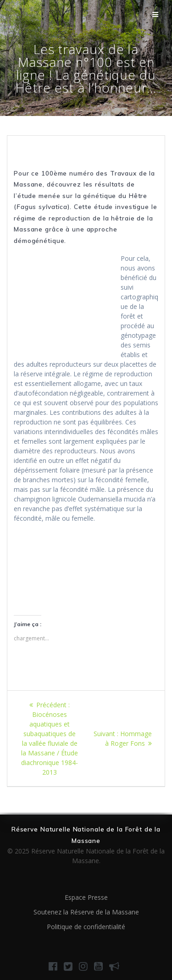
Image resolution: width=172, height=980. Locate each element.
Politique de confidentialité (86, 927)
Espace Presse (86, 897)
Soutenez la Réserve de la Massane (86, 912)
